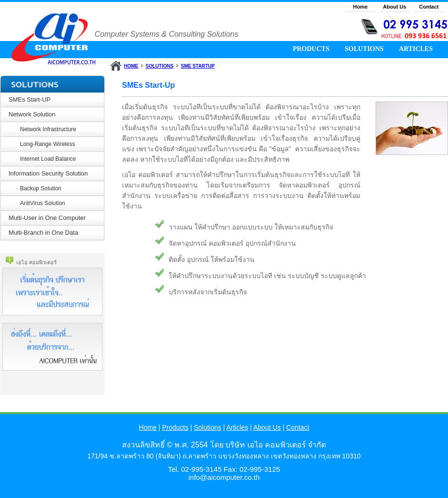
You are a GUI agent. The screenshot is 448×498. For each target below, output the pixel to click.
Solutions (208, 427)
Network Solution (32, 114)
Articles (237, 427)
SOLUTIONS (364, 49)
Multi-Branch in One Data (43, 233)
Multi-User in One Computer (47, 218)
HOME (131, 66)
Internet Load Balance (48, 159)
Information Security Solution (48, 173)
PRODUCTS (311, 49)
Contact (429, 7)
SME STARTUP (198, 66)
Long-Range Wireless (47, 144)
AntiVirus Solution (43, 203)
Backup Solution (41, 188)
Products (175, 427)
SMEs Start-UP (30, 99)
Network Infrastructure (48, 129)
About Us (395, 7)
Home (361, 7)
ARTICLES (416, 49)
